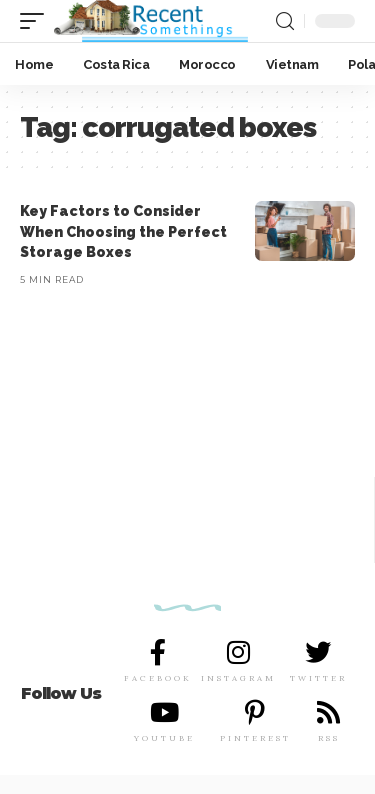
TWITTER (318, 678)
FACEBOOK (158, 678)
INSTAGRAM (238, 678)
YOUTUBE (164, 738)
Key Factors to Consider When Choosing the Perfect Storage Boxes (123, 231)
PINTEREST (255, 738)
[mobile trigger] (37, 21)
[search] (285, 21)
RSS (329, 738)
